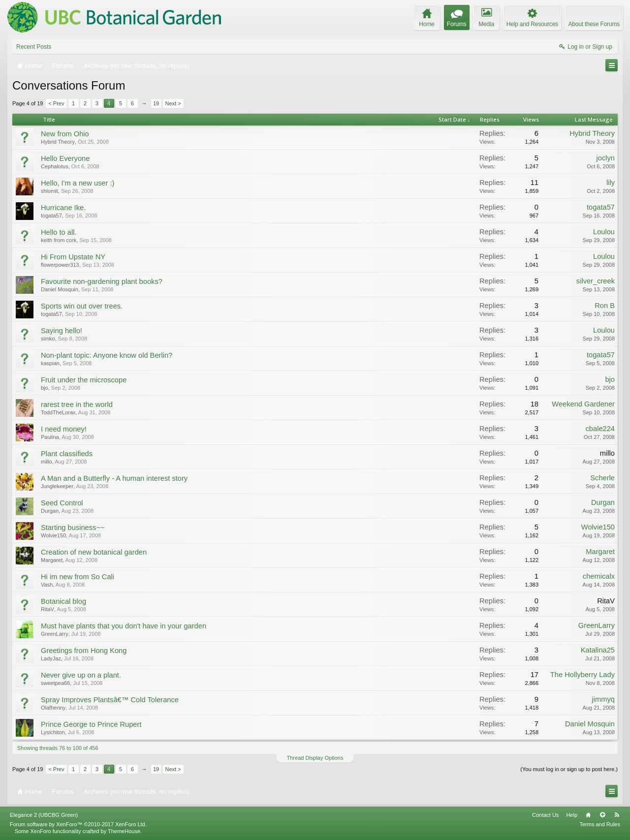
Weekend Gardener (583, 404)
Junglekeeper (57, 486)
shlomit (49, 191)
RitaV (47, 609)
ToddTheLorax (58, 412)
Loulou (604, 232)
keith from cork (59, 240)
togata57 (51, 216)
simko (48, 339)
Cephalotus (55, 166)
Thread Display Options (315, 758)
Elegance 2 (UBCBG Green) (44, 815)
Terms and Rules (600, 824)
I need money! (64, 429)
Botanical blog (63, 601)
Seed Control (62, 503)
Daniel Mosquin (60, 289)
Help (572, 815)
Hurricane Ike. (63, 208)
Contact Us (545, 815)
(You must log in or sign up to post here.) (569, 769)
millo (47, 462)
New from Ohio (65, 134)
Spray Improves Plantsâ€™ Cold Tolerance (110, 700)
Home (588, 815)
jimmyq (603, 699)
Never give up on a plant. (81, 675)
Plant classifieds (67, 454)
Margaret (52, 560)
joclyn (606, 158)
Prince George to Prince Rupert (91, 724)
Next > (173, 103)
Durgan (50, 511)
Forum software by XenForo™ (78, 824)
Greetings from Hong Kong (84, 651)
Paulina (50, 437)
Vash (47, 585)
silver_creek (596, 281)
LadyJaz (51, 658)
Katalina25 (598, 650)
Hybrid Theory (58, 142)
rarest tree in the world (77, 404)
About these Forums (594, 24)
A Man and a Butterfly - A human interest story (114, 478)
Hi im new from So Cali (78, 577)
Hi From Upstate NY (73, 257)
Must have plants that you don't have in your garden (124, 626)
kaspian (50, 363)
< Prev (56, 103)
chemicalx (599, 576)
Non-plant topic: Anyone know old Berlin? (107, 355)
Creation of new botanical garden (94, 552)
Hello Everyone (65, 158)
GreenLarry (55, 634)
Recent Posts (34, 47)
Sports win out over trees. (82, 306)
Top (602, 815)
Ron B (605, 306)
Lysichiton (53, 732)
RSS (617, 815)
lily (611, 183)
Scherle (602, 478)
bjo (45, 388)
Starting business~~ (73, 528)
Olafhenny (53, 708)
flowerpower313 (60, 265)
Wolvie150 (53, 535)
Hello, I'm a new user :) (78, 183)
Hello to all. (59, 232)
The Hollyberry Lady (583, 675)
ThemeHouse (124, 831)
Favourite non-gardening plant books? (102, 281)
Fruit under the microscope (84, 380)
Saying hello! (62, 331)
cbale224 (600, 429)
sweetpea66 (55, 683)
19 (156, 103)
